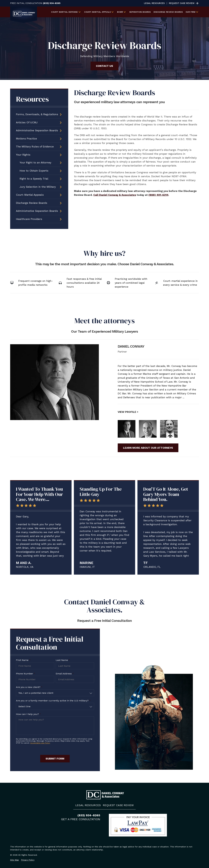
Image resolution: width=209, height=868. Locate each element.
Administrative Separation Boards (37, 130)
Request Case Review (182, 3)
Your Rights (23, 155)
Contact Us (105, 66)
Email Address (65, 674)
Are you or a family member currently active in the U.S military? (53, 701)
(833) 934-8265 (52, 3)
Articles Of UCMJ (27, 122)
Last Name (63, 660)
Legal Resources (154, 3)
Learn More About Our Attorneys (148, 448)
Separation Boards (140, 12)
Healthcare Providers (29, 219)
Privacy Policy (28, 860)
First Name (23, 660)
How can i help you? (28, 714)
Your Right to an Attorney (35, 162)
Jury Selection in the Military (38, 187)
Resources (32, 99)
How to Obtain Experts (34, 171)
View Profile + (128, 412)
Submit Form (55, 759)
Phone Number (26, 674)
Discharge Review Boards (168, 12)
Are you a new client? (29, 687)
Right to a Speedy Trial (34, 179)
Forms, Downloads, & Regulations (37, 114)
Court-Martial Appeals (30, 195)
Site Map (15, 860)
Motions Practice (26, 138)
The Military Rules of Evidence (35, 146)
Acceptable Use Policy (40, 743)
